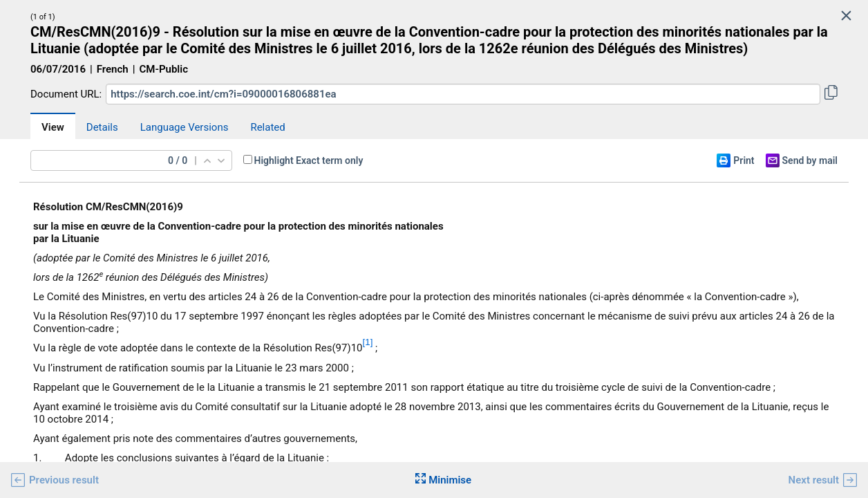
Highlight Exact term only (309, 160)
